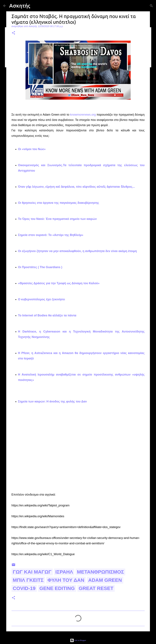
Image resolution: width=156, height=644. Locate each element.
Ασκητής (20, 6)
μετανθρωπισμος (100, 572)
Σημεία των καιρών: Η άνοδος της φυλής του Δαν (53, 401)
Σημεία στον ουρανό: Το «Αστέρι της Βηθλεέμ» (51, 235)
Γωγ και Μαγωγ (32, 572)
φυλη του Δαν (66, 580)
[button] (13, 33)
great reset (96, 588)
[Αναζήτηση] (151, 6)
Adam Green (105, 580)
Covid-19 (24, 588)
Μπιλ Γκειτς (28, 580)
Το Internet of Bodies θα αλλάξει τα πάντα (47, 315)
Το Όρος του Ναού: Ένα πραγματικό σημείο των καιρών (57, 219)
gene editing (57, 588)
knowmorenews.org (83, 115)
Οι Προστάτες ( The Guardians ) (41, 267)
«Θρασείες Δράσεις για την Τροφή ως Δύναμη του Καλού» (59, 283)
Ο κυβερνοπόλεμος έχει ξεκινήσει (42, 299)
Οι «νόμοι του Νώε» (32, 149)
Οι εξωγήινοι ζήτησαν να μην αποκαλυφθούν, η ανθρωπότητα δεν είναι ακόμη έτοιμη (78, 251)
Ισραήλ (64, 572)
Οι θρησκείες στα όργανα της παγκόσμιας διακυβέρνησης (59, 203)
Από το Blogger (78, 640)
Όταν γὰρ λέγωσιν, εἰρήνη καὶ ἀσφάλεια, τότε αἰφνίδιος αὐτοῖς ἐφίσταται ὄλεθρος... (77, 187)
